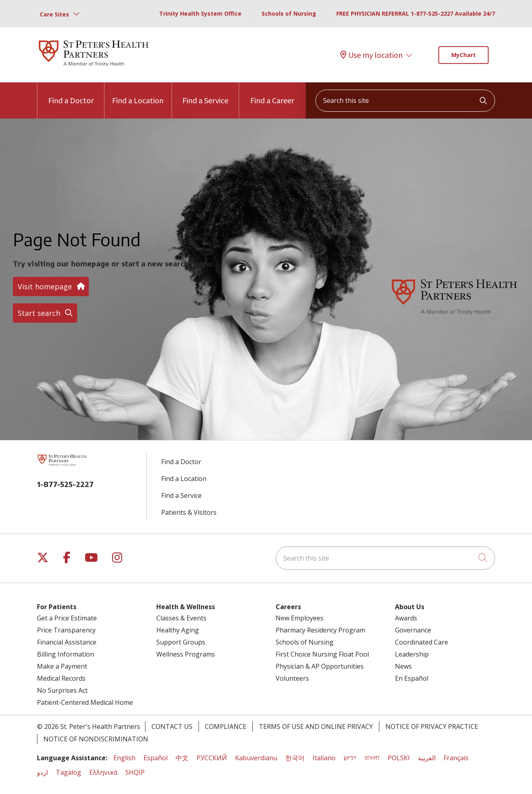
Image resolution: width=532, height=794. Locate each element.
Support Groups (181, 642)
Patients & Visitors (189, 512)
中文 (182, 758)
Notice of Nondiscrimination (96, 739)
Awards (406, 618)
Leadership (412, 654)
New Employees (300, 618)
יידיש (350, 758)
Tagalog (69, 772)
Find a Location (138, 94)
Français (456, 758)
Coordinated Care (422, 642)
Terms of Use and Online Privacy (316, 726)
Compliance (226, 726)
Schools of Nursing (289, 13)
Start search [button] (45, 313)
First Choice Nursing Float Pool (322, 654)
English (124, 758)
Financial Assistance (67, 642)
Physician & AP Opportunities (320, 666)
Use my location (371, 55)
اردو (42, 772)
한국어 (295, 758)
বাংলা (372, 758)
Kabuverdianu (256, 758)
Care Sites (54, 14)
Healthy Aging (178, 630)
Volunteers (292, 678)
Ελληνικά (103, 772)
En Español (412, 678)
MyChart (463, 55)
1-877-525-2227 (65, 484)
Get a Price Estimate (67, 618)
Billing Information (65, 654)
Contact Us (172, 726)
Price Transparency (66, 630)
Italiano (324, 758)
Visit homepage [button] (51, 286)
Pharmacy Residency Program (320, 630)
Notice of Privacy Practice (432, 726)
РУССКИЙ (212, 758)
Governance (413, 630)
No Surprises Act (62, 690)
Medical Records (61, 678)
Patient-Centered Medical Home (85, 702)
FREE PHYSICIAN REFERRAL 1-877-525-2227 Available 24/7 (416, 13)
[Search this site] (405, 101)
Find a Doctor (71, 94)
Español (156, 758)
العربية (427, 758)
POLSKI (399, 758)
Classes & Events (181, 618)
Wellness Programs (186, 654)
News (403, 666)
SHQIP (135, 772)
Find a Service (205, 94)
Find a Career (272, 94)
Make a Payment (62, 666)
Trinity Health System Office (200, 13)
